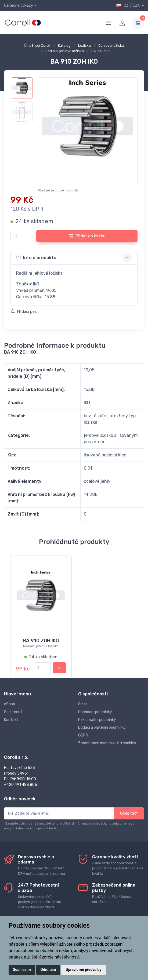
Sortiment (13, 712)
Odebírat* (129, 813)
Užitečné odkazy (19, 6)
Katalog (64, 46)
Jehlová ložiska (111, 46)
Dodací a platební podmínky (102, 727)
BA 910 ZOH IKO (41, 641)
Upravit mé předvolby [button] (83, 970)
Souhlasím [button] (22, 970)
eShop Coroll (40, 46)
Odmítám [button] (48, 970)
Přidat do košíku (87, 236)
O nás (83, 704)
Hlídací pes (24, 311)
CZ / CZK (128, 6)
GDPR (83, 735)
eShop (10, 704)
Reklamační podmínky (97, 720)
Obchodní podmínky (95, 712)
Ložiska (84, 46)
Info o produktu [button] (36, 257)
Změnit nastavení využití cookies (107, 743)
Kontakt (11, 720)
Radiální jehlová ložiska (65, 51)
